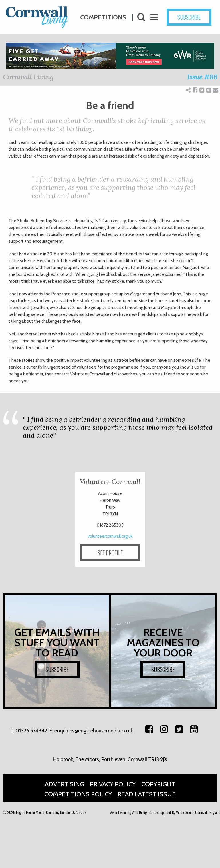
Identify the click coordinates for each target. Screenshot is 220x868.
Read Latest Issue (147, 794)
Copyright (158, 784)
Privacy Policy (113, 784)
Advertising (65, 784)
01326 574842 (31, 731)
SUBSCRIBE (57, 669)
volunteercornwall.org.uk (110, 536)
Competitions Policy (78, 794)
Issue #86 (202, 77)
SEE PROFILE (110, 553)
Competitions (103, 15)
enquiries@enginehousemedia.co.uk (94, 731)
